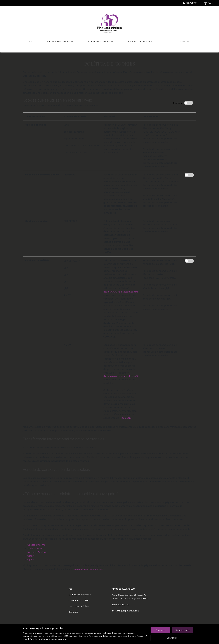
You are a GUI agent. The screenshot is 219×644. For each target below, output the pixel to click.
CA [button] (209, 3)
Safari (31, 556)
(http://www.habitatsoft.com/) (121, 292)
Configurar (172, 638)
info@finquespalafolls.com (126, 611)
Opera (31, 559)
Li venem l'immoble (101, 42)
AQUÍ (66, 636)
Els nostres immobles (60, 42)
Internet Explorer (37, 552)
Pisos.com (126, 418)
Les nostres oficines (139, 42)
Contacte (186, 42)
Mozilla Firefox (36, 548)
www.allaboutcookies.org (89, 569)
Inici (30, 42)
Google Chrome (36, 545)
